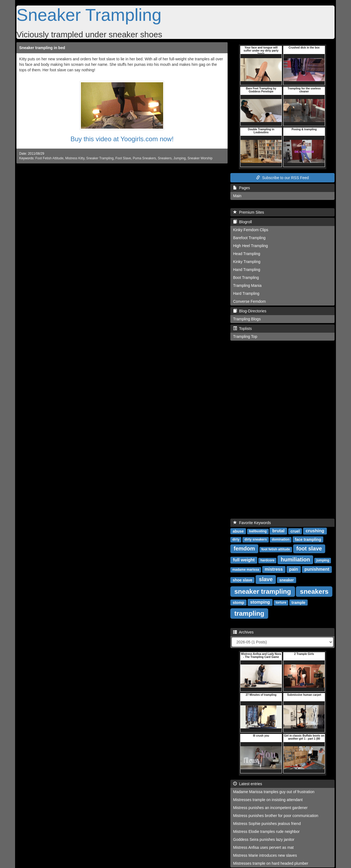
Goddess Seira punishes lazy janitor (264, 839)
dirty (236, 539)
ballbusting (258, 531)
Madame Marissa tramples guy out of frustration (274, 792)
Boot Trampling (246, 278)
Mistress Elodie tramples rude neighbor (266, 832)
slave (266, 579)
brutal (278, 531)
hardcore (267, 560)
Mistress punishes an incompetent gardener (270, 808)
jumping (323, 560)
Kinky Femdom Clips (251, 230)
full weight (244, 560)
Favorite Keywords (252, 523)
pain (294, 569)
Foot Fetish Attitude (49, 158)
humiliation (295, 559)
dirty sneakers (255, 539)
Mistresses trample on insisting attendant (268, 800)
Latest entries (248, 784)
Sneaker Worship (200, 158)
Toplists (242, 329)
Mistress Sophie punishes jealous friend (267, 824)
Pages (241, 188)
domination (281, 539)
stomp (238, 602)
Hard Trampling (246, 293)
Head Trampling (247, 254)
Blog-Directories (250, 311)
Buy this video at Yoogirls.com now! (122, 139)
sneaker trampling (263, 591)
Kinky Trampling (247, 262)
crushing (315, 531)
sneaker (287, 580)
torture (281, 603)
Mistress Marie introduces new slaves (265, 855)
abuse (238, 531)
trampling (249, 613)
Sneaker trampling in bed (42, 48)
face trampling (308, 539)
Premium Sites (249, 212)
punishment (317, 569)
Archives (243, 632)
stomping (260, 602)
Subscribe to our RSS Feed (282, 178)
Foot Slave (123, 158)
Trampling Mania (247, 285)
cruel (295, 531)
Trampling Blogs (247, 319)
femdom (244, 548)
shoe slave (242, 580)
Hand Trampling (247, 270)
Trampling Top (245, 337)
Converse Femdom (249, 301)
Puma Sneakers (144, 158)
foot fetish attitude (276, 549)
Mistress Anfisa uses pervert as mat (263, 847)
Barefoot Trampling (249, 238)
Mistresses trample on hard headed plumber (271, 863)
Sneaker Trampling (89, 15)
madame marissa (246, 570)
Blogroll (242, 222)
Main (237, 196)
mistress (274, 569)
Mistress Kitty (75, 158)
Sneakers (165, 158)
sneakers (314, 591)
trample (298, 602)
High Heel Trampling (250, 246)
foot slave (309, 548)
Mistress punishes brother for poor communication (276, 816)
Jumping (179, 158)
